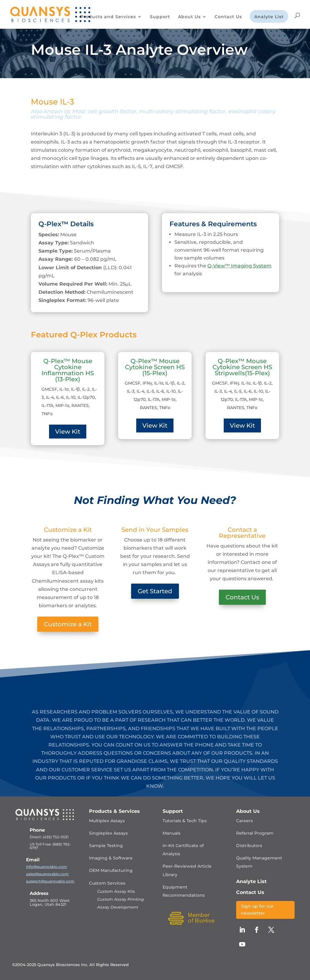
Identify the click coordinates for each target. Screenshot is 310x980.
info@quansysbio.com (46, 867)
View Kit (68, 432)
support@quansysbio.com (50, 881)
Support (160, 17)
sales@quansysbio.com (47, 874)
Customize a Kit (68, 624)
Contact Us (228, 17)
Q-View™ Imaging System (239, 266)
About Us (189, 17)
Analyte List (269, 17)
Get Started (155, 591)
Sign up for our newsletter (257, 910)
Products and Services (108, 17)
